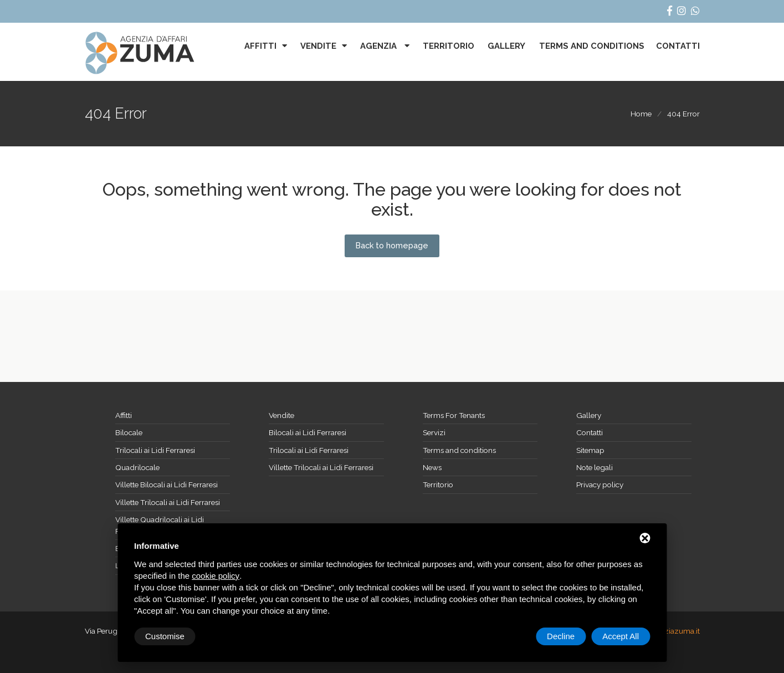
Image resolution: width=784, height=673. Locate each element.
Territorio (449, 46)
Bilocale (129, 432)
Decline (561, 636)
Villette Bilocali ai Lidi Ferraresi (166, 485)
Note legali (595, 467)
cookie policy (216, 576)
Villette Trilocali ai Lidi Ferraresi (168, 502)
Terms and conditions (592, 46)
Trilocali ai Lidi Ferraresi (155, 450)
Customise (165, 636)
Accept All (621, 636)
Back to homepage (392, 246)
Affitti (260, 46)
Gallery (506, 46)
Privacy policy (600, 485)
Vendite (318, 46)
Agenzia (380, 46)
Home (641, 114)
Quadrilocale (137, 467)
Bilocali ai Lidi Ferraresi (308, 432)
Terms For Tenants (454, 415)
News (432, 467)
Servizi (434, 432)
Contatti (678, 46)
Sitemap (590, 450)
